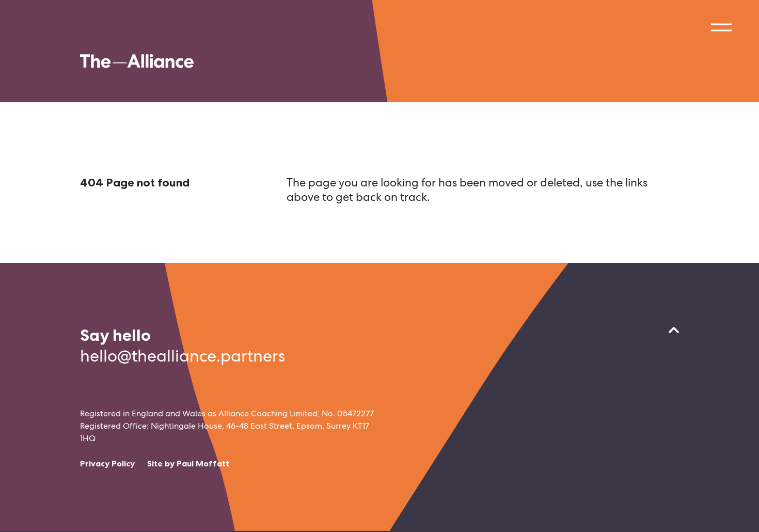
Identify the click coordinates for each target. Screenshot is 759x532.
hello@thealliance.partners (183, 356)
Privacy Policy (107, 463)
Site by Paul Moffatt (188, 463)
